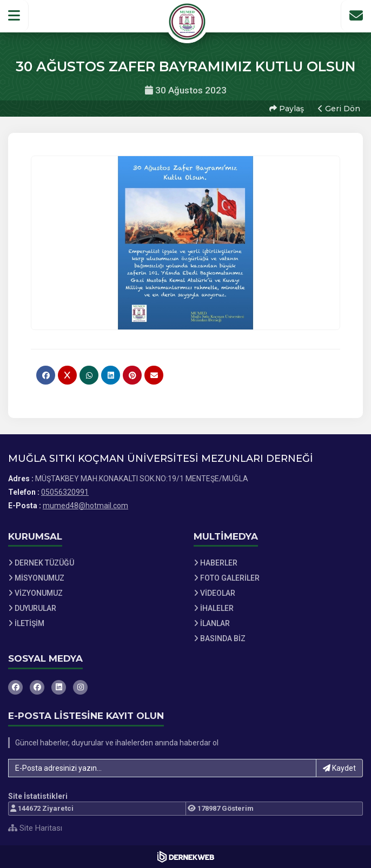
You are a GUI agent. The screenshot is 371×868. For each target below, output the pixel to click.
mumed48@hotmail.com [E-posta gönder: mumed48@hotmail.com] (85, 506)
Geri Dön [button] (339, 109)
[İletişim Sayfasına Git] (356, 16)
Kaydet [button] (339, 768)
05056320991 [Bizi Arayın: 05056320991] (65, 492)
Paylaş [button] (287, 109)
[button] (14, 16)
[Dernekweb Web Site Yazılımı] (186, 857)
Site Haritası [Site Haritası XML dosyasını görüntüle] (35, 828)
